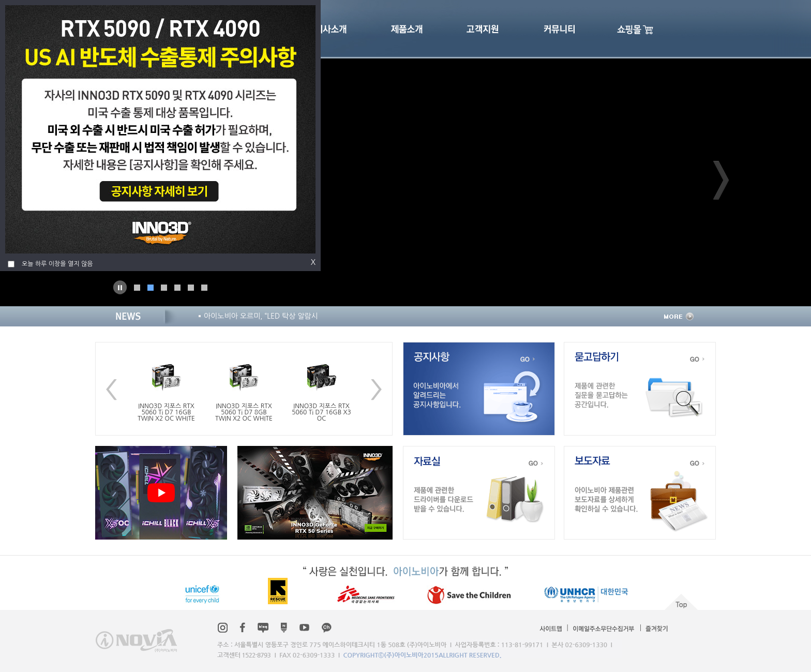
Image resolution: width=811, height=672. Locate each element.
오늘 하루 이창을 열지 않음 (57, 264)
